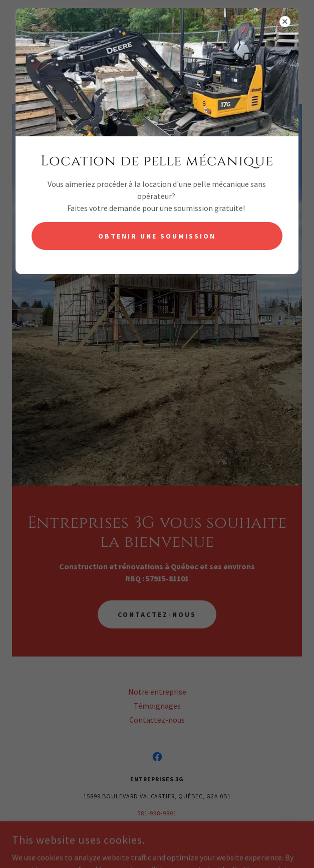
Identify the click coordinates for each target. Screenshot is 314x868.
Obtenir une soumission (157, 236)
